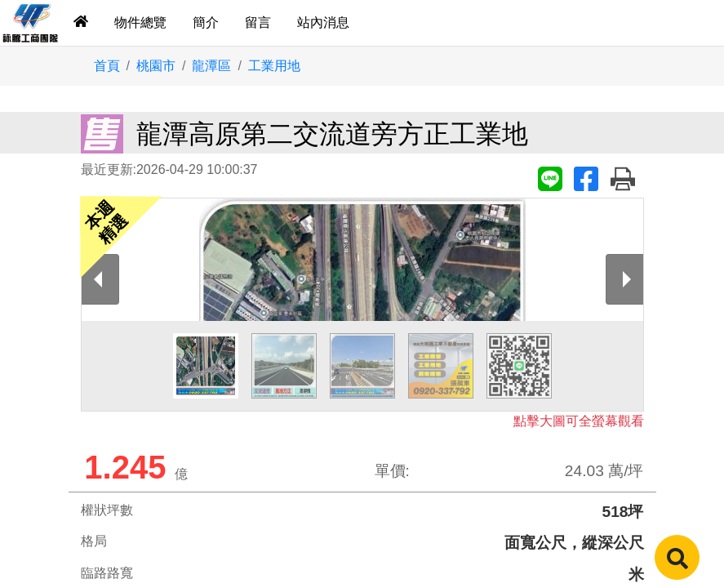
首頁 (107, 66)
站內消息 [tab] (323, 22)
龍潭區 (211, 66)
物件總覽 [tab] (140, 22)
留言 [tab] (258, 22)
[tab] (81, 23)
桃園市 (156, 66)
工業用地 (274, 66)
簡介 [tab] (206, 22)
